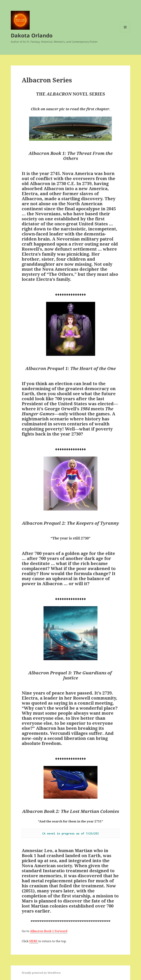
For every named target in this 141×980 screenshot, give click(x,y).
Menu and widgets (125, 32)
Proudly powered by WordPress (41, 973)
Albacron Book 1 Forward (49, 931)
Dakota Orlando (32, 35)
